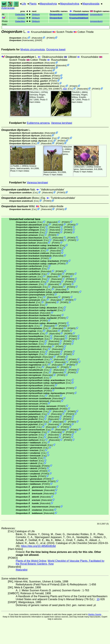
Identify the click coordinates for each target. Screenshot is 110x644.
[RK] (35, 89)
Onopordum (56, 14)
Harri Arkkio (35, 102)
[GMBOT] (58, 89)
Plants (33, 4)
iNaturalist (37, 38)
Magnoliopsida (91, 4)
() (96, 14)
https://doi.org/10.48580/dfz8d (38, 546)
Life (24, 4)
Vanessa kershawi (62, 123)
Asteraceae (8, 8)
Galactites (20, 14)
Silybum (36, 14)
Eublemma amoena (38, 123)
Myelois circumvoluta (32, 50)
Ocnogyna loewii (56, 50)
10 (98, 599)
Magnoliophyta (48, 4)
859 (65, 89)
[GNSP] (38, 40)
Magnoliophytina (70, 4)
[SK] (45, 89)
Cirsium (21, 18)
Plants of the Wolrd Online (31, 561)
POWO (51, 38)
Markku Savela (95, 614)
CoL (25, 38)
